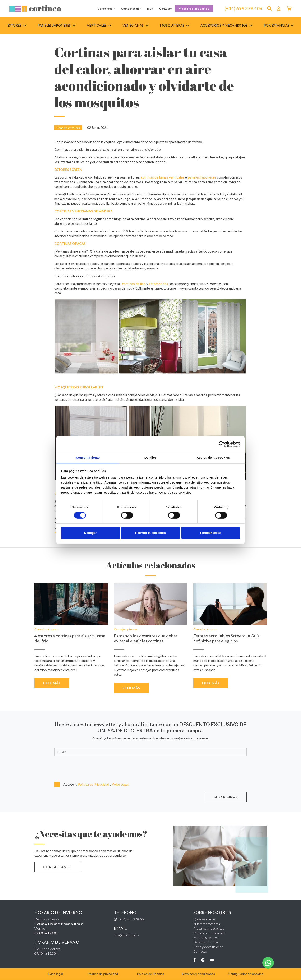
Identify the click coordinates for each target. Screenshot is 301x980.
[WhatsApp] (268, 963)
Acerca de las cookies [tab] (213, 457)
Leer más (52, 683)
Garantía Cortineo (206, 942)
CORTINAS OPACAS (70, 243)
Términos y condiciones (198, 974)
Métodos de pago (206, 937)
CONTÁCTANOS (57, 867)
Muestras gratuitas (194, 8)
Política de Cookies (150, 974)
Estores (17, 25)
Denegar (90, 533)
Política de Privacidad (94, 784)
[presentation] (77, 768)
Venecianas (136, 25)
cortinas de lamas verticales (163, 177)
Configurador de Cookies (246, 974)
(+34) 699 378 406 (243, 8)
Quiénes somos (204, 919)
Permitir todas (211, 533)
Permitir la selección (150, 533)
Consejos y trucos (68, 128)
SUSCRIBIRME (226, 797)
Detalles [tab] (150, 457)
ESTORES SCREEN (68, 169)
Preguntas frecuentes (209, 928)
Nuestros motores (207, 924)
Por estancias (279, 25)
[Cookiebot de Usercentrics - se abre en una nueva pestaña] (222, 444)
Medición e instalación (209, 933)
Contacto (166, 8)
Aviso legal (55, 974)
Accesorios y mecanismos (226, 25)
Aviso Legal (120, 784)
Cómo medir (106, 8)
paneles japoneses (202, 177)
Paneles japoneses (57, 25)
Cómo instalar (131, 8)
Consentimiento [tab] (88, 457)
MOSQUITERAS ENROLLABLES (79, 387)
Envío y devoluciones (208, 947)
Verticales (99, 25)
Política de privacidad (103, 974)
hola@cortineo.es (126, 935)
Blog (150, 8)
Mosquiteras (175, 25)
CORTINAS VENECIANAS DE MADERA (84, 211)
